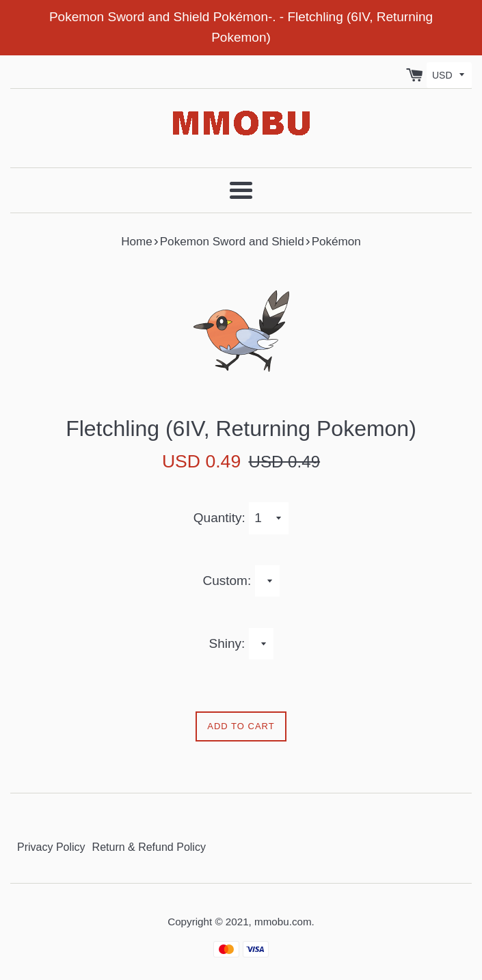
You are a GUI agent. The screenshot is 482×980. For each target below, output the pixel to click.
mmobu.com (283, 922)
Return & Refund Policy (149, 847)
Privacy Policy (51, 847)
